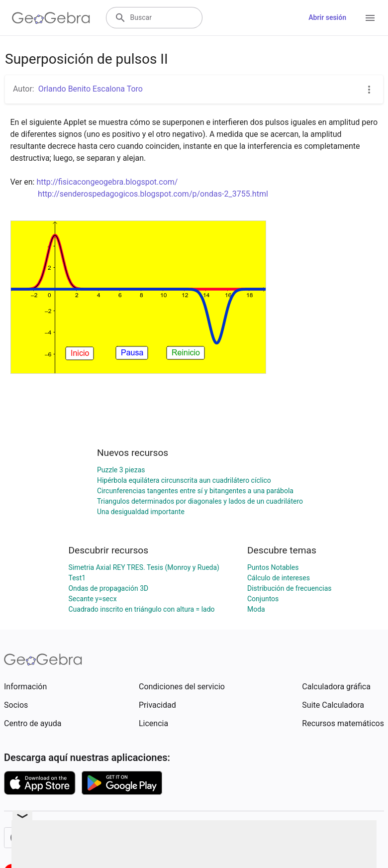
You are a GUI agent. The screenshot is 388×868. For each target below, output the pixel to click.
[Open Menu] (370, 18)
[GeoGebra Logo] (51, 18)
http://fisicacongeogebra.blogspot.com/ (107, 182)
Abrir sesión (327, 17)
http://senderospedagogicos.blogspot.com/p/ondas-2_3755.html (153, 194)
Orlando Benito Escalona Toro (91, 89)
